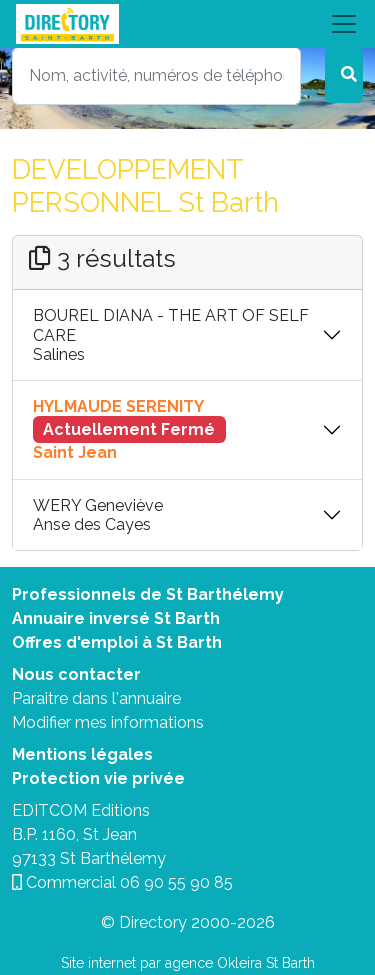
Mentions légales (82, 754)
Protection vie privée (98, 778)
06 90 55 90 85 (176, 882)
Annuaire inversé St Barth (116, 618)
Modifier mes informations (108, 722)
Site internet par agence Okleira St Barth (188, 963)
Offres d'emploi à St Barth (117, 642)
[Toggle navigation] (187, 24)
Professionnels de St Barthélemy (148, 594)
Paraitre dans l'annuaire (96, 698)
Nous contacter (76, 674)
